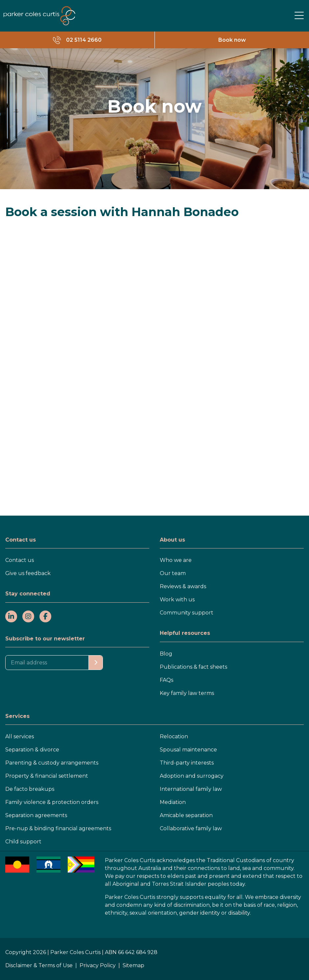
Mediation (173, 802)
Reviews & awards (183, 586)
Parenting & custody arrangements (52, 763)
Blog (166, 654)
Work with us (177, 600)
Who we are (176, 560)
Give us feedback (28, 573)
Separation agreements (36, 815)
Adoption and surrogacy (192, 776)
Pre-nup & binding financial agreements (58, 828)
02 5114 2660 (84, 40)
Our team (173, 573)
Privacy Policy (98, 965)
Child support (23, 842)
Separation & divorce (32, 750)
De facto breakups (30, 789)
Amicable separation (186, 815)
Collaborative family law (191, 828)
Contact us (20, 560)
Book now (232, 40)
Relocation (174, 736)
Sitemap (133, 965)
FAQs (166, 680)
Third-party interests (187, 763)
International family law (191, 789)
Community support (187, 613)
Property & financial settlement (47, 776)
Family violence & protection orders (52, 802)
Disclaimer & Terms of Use (39, 965)
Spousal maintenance (188, 750)
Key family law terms (187, 693)
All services (20, 736)
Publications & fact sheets (193, 667)
